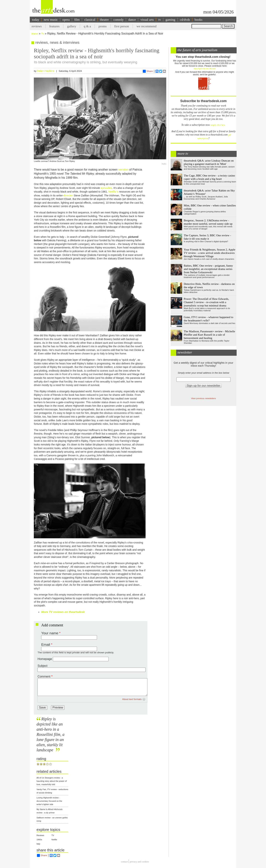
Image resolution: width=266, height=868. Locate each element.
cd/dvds (185, 20)
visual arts (147, 20)
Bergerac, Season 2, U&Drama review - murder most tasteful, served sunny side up (208, 222)
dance (132, 20)
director (68, 195)
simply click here (218, 125)
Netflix (54, 840)
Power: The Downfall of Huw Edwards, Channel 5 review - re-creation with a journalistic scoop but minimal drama (206, 302)
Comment (44, 676)
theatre (104, 20)
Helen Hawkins (46, 71)
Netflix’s (113, 192)
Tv (43, 34)
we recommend (146, 26)
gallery (72, 26)
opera (66, 20)
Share (148, 71)
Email (46, 645)
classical (90, 20)
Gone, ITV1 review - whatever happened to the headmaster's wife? (209, 319)
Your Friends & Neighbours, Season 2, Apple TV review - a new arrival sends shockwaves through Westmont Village (210, 253)
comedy (119, 20)
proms (103, 26)
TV (53, 835)
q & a (87, 26)
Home (35, 34)
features (54, 26)
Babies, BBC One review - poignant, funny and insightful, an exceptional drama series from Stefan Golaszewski (208, 269)
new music (51, 20)
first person (122, 26)
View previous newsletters (203, 398)
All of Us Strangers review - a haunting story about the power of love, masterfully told (52, 781)
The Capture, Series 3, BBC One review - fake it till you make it (207, 237)
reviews (37, 26)
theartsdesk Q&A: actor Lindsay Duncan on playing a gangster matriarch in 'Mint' (209, 162)
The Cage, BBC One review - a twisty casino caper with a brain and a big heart (209, 177)
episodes (106, 188)
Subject (42, 666)
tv (160, 20)
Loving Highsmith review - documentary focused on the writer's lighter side (49, 801)
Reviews (40, 835)
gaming (170, 20)
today (36, 20)
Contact (125, 862)
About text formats (132, 699)
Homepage (45, 659)
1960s (39, 840)
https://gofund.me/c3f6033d (204, 69)
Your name (50, 633)
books (198, 20)
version (123, 169)
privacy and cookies (139, 862)
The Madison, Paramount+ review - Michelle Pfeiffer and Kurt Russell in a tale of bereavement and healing (209, 335)
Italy (38, 844)
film (77, 20)
